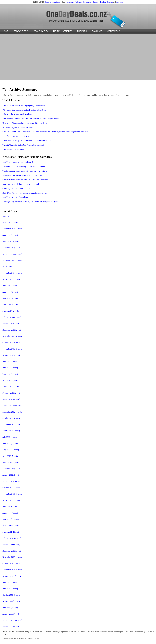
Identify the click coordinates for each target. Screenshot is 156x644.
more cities (120, 2)
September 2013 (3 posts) (12, 349)
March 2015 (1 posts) (11, 241)
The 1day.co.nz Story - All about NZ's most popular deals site (26, 141)
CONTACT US (114, 31)
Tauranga (110, 2)
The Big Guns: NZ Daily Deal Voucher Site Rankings (23, 145)
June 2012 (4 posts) (10, 443)
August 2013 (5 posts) (11, 355)
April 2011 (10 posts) (11, 526)
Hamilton (103, 2)
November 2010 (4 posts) (12, 557)
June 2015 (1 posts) (10, 235)
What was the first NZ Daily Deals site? (18, 114)
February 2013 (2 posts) (12, 393)
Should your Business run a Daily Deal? (18, 162)
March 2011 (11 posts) (11, 532)
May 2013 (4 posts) (10, 374)
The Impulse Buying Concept (14, 149)
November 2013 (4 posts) (12, 336)
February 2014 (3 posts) (12, 317)
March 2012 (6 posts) (11, 462)
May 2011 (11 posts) (10, 519)
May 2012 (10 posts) (11, 450)
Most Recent (7, 216)
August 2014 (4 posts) (11, 279)
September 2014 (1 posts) (12, 273)
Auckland (70, 2)
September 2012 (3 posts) (12, 425)
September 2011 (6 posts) (12, 494)
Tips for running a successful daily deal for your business (25, 171)
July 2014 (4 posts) (10, 286)
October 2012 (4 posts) (11, 418)
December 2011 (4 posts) (12, 481)
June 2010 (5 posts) (10, 589)
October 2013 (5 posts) (11, 343)
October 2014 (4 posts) (11, 267)
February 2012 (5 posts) (12, 469)
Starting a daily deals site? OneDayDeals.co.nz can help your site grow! (30, 202)
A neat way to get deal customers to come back (21, 184)
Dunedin (96, 2)
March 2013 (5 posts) (11, 387)
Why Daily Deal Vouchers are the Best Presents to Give (24, 110)
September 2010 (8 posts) (12, 570)
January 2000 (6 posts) (11, 627)
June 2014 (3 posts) (10, 292)
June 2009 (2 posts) (10, 608)
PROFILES (82, 31)
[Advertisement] (78, 57)
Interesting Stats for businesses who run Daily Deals (23, 175)
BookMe (48, 2)
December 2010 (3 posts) (12, 551)
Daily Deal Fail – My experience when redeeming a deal (25, 193)
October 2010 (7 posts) (11, 563)
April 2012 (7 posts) (10, 456)
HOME (6, 31)
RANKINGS (97, 31)
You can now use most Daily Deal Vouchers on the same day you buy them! (32, 119)
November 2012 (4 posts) (12, 412)
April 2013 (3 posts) (10, 380)
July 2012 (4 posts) (10, 437)
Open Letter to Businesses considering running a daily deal (25, 180)
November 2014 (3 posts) (12, 260)
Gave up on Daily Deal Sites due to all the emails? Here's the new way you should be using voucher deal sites (45, 132)
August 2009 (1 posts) (11, 601)
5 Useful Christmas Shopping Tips (16, 136)
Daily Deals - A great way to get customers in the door (24, 167)
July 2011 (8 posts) (10, 507)
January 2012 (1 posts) (11, 475)
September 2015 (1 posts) (12, 229)
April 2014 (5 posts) (10, 305)
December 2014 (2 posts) (12, 254)
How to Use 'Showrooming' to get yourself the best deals (25, 123)
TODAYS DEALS (21, 31)
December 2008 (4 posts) (12, 620)
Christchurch (87, 2)
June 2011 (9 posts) (10, 513)
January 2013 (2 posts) (11, 399)
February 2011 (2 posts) (12, 538)
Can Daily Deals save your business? (17, 189)
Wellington (78, 2)
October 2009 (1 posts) (11, 595)
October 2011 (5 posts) (11, 488)
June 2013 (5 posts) (10, 368)
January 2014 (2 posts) (11, 324)
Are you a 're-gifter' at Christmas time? (18, 127)
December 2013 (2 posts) (12, 330)
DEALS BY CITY (41, 31)
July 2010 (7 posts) (10, 582)
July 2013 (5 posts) (10, 361)
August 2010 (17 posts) (12, 576)
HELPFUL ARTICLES (63, 31)
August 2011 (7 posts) (11, 500)
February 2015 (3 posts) (12, 248)
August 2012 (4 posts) (11, 431)
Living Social (56, 2)
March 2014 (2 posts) (11, 311)
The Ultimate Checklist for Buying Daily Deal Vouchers (24, 105)
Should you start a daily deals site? (16, 197)
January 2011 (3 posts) (11, 545)
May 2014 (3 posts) (10, 298)
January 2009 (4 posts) (11, 614)
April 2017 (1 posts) (10, 223)
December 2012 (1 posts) (12, 406)
